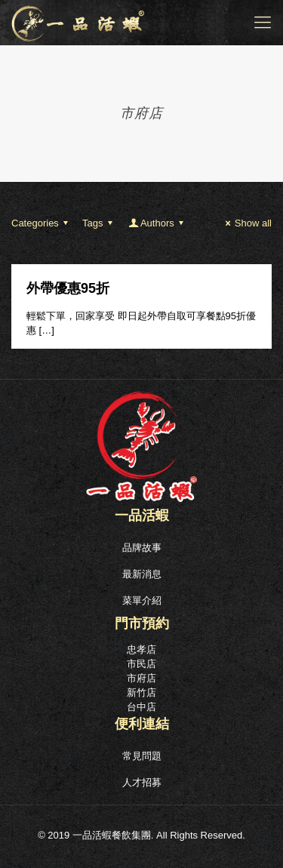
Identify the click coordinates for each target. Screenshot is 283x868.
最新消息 (142, 574)
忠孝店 (141, 649)
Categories (42, 223)
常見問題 (142, 756)
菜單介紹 (142, 600)
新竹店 (141, 693)
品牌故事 (142, 548)
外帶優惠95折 (68, 288)
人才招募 (142, 782)
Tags (100, 223)
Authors (157, 223)
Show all (246, 223)
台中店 (141, 707)
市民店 (141, 664)
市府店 (141, 678)
